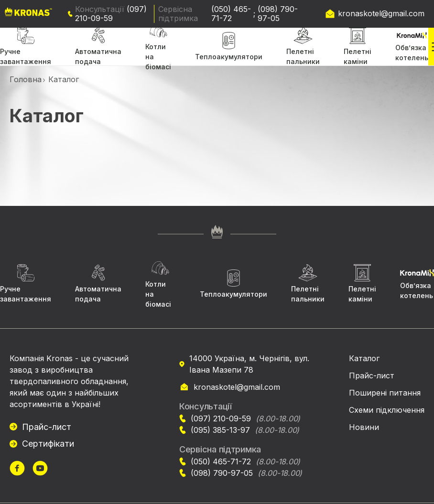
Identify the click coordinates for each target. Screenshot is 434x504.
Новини (364, 427)
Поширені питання (385, 393)
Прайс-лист (47, 427)
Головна (26, 79)
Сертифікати (48, 444)
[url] (17, 469)
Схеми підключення (387, 410)
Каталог (364, 358)
